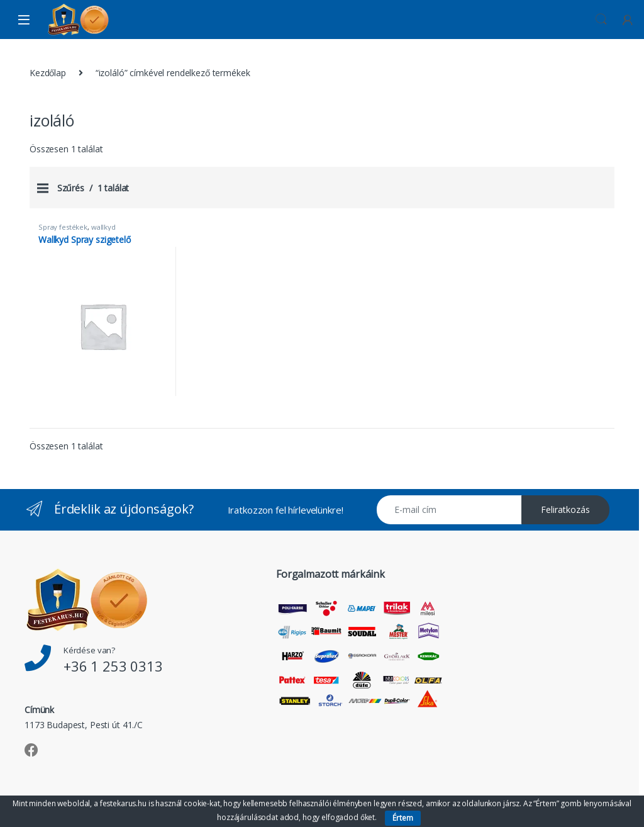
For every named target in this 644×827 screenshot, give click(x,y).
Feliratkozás (565, 509)
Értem (403, 818)
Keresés (601, 20)
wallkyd (103, 227)
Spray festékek (63, 227)
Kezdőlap (48, 73)
